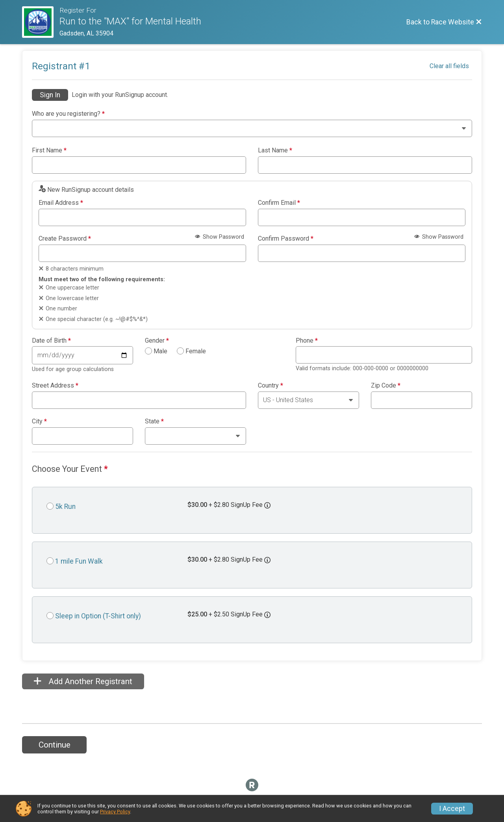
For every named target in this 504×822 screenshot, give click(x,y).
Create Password (65, 239)
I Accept (452, 809)
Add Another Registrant (83, 681)
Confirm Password (286, 239)
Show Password (220, 237)
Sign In (50, 95)
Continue (55, 745)
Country (271, 386)
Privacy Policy (115, 812)
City (39, 421)
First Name (49, 150)
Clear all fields (449, 66)
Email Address (61, 203)
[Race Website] (41, 22)
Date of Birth (51, 341)
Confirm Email (279, 203)
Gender (157, 341)
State (154, 421)
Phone (307, 341)
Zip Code (386, 386)
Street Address (55, 386)
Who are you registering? (68, 114)
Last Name (275, 150)
